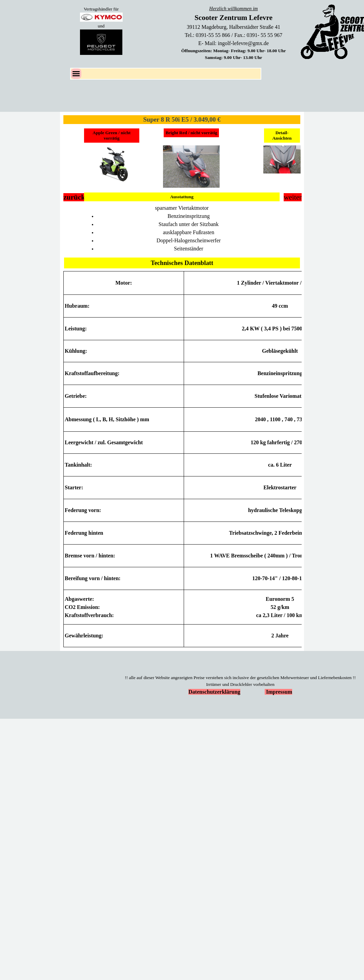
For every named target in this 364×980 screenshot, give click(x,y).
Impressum (279, 692)
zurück (74, 197)
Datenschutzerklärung (214, 692)
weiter (293, 197)
